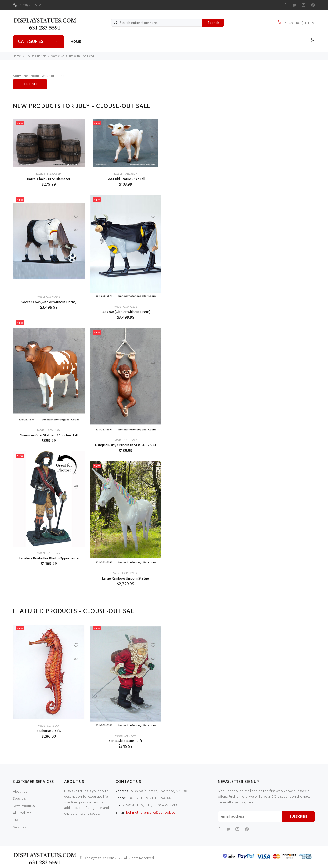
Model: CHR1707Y (126, 736)
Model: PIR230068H (49, 174)
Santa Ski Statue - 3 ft (126, 741)
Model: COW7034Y (49, 297)
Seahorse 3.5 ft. (49, 731)
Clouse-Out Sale (36, 56)
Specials (19, 799)
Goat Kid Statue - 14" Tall (126, 179)
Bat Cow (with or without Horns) (126, 312)
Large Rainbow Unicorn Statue (126, 579)
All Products (22, 813)
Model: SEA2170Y (49, 726)
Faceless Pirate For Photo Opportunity (49, 558)
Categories (31, 42)
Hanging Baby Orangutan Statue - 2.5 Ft (126, 445)
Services (19, 827)
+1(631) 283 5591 (30, 5)
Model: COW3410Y (49, 430)
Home (76, 42)
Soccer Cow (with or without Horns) (49, 302)
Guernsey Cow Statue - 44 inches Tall (49, 435)
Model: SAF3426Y (126, 440)
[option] (49, 346)
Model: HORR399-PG (126, 573)
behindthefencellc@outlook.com (152, 813)
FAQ (16, 820)
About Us (20, 792)
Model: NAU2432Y (49, 553)
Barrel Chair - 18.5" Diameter (49, 179)
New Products (24, 806)
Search (213, 23)
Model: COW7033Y (126, 307)
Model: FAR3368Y (126, 174)
